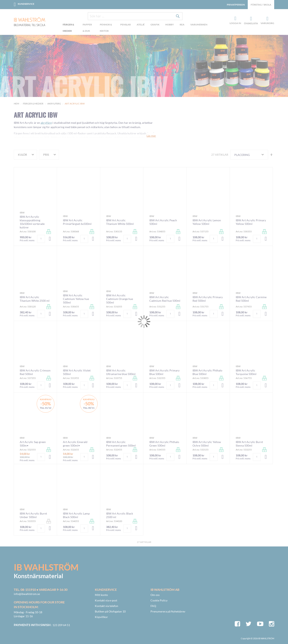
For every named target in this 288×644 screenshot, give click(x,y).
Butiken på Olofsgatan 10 (110, 611)
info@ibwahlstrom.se (27, 594)
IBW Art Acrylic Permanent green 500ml (121, 444)
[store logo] (30, 22)
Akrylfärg (54, 104)
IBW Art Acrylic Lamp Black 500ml (76, 515)
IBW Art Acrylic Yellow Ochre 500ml (207, 444)
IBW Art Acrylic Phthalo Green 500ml (164, 444)
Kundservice (26, 4)
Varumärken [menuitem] (199, 25)
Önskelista (251, 19)
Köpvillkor (101, 617)
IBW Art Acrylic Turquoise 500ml (246, 372)
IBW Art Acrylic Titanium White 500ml (120, 222)
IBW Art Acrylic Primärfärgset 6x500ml (77, 222)
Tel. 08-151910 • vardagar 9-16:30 (41, 590)
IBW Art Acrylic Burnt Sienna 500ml (249, 444)
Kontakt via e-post (106, 600)
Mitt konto (101, 595)
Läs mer (151, 136)
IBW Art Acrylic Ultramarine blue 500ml (121, 372)
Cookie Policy (159, 600)
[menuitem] (70, 28)
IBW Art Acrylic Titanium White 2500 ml (35, 299)
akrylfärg (46, 123)
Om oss (155, 595)
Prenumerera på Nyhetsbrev (168, 611)
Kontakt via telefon (107, 606)
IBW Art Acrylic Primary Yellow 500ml (251, 222)
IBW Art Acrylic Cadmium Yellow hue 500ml (76, 299)
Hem (16, 104)
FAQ (153, 606)
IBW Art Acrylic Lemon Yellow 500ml (207, 222)
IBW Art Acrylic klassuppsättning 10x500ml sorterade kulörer (32, 222)
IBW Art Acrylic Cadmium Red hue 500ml (165, 299)
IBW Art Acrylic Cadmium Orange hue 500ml (120, 299)
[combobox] (135, 16)
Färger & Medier (33, 104)
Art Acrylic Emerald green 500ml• (75, 444)
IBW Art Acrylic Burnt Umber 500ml (33, 515)
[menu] (135, 28)
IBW (22, 213)
